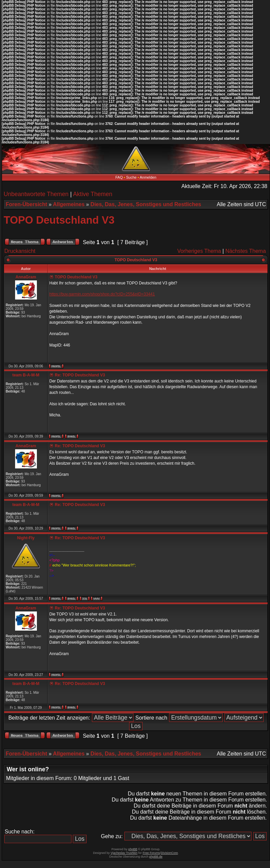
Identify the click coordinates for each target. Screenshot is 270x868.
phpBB (133, 849)
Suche (131, 177)
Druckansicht (20, 251)
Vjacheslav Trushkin (124, 853)
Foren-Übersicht (26, 204)
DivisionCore (169, 853)
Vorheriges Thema (199, 251)
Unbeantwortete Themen (36, 194)
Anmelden (148, 177)
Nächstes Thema (246, 251)
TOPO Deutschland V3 (59, 220)
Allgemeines (69, 204)
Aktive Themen (93, 194)
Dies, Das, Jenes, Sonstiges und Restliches (146, 204)
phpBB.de (156, 857)
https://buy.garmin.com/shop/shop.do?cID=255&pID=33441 (102, 294)
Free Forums (151, 853)
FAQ (119, 177)
